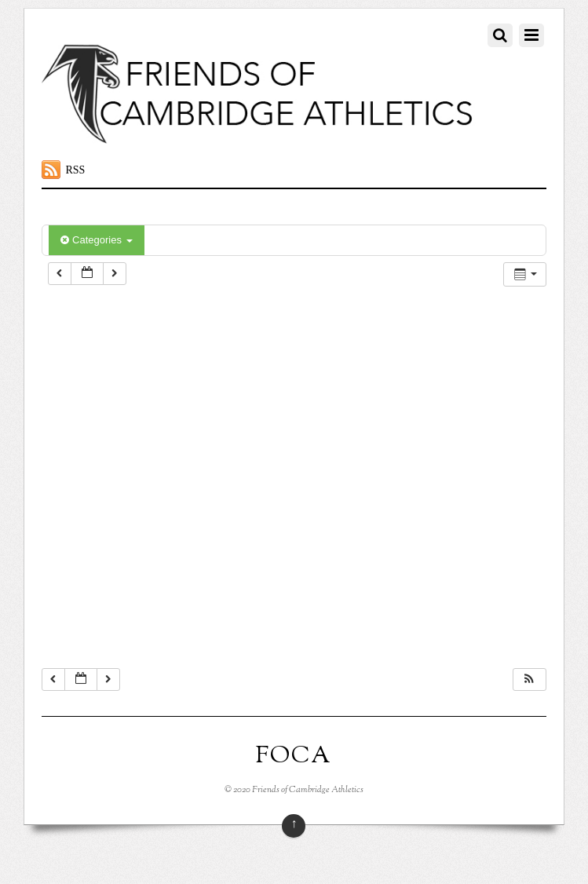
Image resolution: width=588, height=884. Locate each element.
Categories (96, 240)
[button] (529, 679)
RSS (75, 170)
